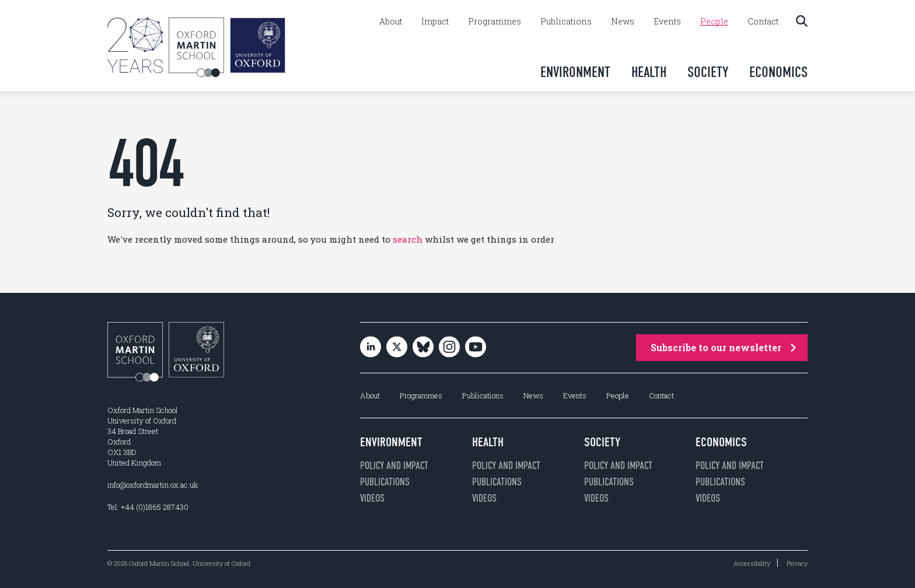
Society (708, 72)
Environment (575, 72)
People (714, 22)
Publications (566, 22)
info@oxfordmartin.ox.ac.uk (153, 485)
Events (667, 22)
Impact (435, 22)
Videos (372, 498)
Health (649, 72)
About (391, 22)
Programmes (495, 22)
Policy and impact (394, 466)
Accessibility (752, 563)
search (408, 239)
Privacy (797, 563)
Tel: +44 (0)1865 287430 (148, 507)
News (623, 22)
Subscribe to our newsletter (723, 347)
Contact (763, 22)
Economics (778, 72)
